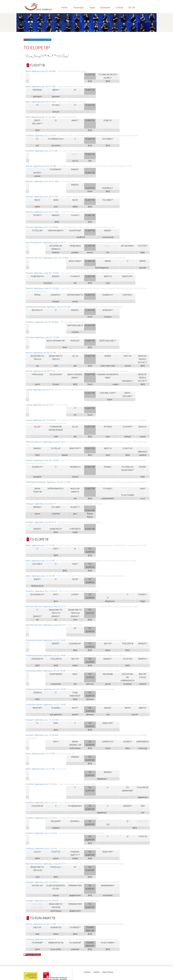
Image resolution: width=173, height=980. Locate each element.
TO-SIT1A (143, 836)
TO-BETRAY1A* (37, 276)
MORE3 (108, 356)
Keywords (105, 8)
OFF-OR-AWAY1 (128, 246)
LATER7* (75, 594)
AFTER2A (108, 427)
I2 (56, 120)
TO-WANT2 (75, 276)
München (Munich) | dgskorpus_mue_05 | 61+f (46, 606)
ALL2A (75, 427)
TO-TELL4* (56, 448)
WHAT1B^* (37, 708)
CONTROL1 (128, 295)
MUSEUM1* (108, 310)
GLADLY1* (75, 507)
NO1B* (75, 579)
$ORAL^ (75, 154)
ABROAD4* (143, 452)
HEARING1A (75, 467)
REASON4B (108, 674)
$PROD (108, 261)
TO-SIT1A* (56, 852)
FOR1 (56, 723)
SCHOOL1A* (37, 886)
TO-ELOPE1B (128, 644)
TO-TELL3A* (37, 231)
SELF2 (37, 200)
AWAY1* (75, 120)
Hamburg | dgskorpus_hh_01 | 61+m (41, 848)
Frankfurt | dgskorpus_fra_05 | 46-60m (42, 322)
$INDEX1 (75, 169)
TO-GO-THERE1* (108, 943)
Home (64, 8)
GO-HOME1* (108, 139)
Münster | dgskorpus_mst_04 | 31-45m (42, 181)
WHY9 (128, 708)
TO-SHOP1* (128, 427)
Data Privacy (108, 972)
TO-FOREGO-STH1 (56, 139)
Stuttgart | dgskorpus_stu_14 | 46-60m (42, 720)
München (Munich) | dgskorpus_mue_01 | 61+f (46, 242)
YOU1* (56, 742)
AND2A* (108, 231)
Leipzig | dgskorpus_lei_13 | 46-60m (41, 420)
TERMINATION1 (75, 886)
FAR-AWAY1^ (128, 381)
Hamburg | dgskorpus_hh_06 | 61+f (41, 939)
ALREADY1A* (108, 742)
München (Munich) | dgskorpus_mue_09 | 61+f (46, 625)
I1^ (37, 139)
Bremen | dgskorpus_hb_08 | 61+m (41, 371)
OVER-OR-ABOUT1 (56, 231)
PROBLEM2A (75, 246)
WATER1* (37, 173)
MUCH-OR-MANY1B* (56, 341)
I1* (37, 105)
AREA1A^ (143, 708)
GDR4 (56, 200)
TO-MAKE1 (56, 708)
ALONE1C (128, 742)
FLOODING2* (56, 169)
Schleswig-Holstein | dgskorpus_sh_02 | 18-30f (46, 640)
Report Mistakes (32, 955)
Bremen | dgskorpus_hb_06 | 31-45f (41, 166)
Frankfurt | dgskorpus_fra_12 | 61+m (41, 591)
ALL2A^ (37, 427)
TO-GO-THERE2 (128, 495)
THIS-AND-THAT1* (108, 393)
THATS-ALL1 (56, 867)
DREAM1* (37, 507)
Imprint (96, 972)
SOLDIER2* (56, 821)
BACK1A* (143, 427)
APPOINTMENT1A (75, 295)
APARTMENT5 (143, 742)
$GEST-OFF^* (75, 448)
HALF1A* (37, 927)
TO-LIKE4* (56, 507)
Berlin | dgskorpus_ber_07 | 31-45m (41, 117)
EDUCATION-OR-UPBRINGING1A (128, 677)
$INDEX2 (75, 757)
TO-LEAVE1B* (75, 943)
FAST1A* (128, 356)
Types (92, 8)
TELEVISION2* (56, 374)
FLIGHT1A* (128, 448)
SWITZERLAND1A (75, 325)
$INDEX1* (37, 616)
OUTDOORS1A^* (37, 594)
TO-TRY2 (56, 105)
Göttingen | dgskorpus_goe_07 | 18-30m (43, 337)
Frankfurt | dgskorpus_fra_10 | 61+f (41, 136)
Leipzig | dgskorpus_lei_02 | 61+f (40, 390)
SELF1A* (108, 644)
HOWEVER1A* (56, 529)
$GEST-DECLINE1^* (108, 341)
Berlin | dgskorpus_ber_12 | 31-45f (40, 545)
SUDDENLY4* (75, 644)
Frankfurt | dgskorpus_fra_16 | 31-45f (42, 151)
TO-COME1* (108, 200)
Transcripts (78, 8)
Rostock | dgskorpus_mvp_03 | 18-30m (42, 273)
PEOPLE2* (75, 341)
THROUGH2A (37, 374)
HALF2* (37, 852)
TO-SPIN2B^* (37, 943)
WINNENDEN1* (108, 886)
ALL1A (75, 356)
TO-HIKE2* (108, 489)
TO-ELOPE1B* (143, 787)
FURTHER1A (75, 529)
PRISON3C (37, 90)
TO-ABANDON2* (75, 806)
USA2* (143, 489)
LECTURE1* (37, 564)
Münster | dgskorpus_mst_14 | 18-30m (42, 227)
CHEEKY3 (37, 693)
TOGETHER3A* (56, 674)
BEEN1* (56, 90)
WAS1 (75, 674)
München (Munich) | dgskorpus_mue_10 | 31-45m (47, 258)
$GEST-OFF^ (128, 276)
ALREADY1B (56, 927)
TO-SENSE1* (75, 927)
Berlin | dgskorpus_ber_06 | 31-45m (41, 87)
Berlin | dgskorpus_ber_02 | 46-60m (41, 71)
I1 (75, 139)
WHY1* (75, 708)
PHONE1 (108, 467)
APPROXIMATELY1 (56, 489)
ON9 (143, 806)
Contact (87, 972)
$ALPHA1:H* (37, 310)
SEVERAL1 (75, 821)
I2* (75, 90)
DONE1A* (108, 120)
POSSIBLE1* (108, 188)
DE (130, 8)
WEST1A (108, 276)
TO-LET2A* (128, 659)
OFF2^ (56, 594)
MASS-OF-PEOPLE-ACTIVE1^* (143, 359)
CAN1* (56, 549)
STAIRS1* (143, 594)
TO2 (108, 825)
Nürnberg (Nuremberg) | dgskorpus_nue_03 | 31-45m (48, 307)
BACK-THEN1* (75, 261)
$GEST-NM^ (143, 821)
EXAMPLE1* (108, 295)
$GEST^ (37, 579)
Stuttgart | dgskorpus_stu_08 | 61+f (41, 504)
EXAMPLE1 (56, 295)
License (119, 8)
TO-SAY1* (37, 215)
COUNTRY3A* (75, 231)
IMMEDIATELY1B (56, 943)
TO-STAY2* (143, 246)
